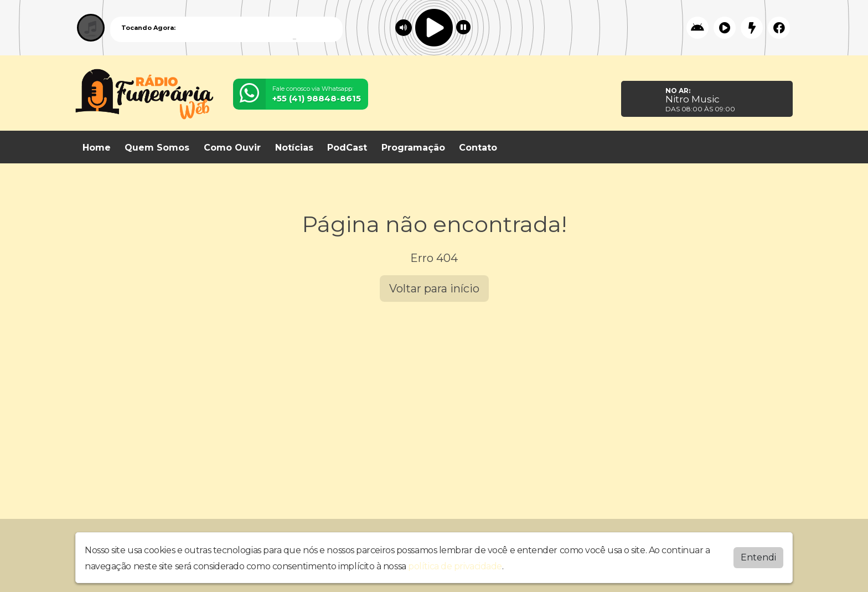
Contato (478, 148)
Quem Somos (157, 148)
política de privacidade (455, 563)
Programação (413, 148)
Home (97, 148)
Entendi (758, 555)
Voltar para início (434, 289)
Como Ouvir (232, 148)
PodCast (347, 148)
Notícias (294, 148)
